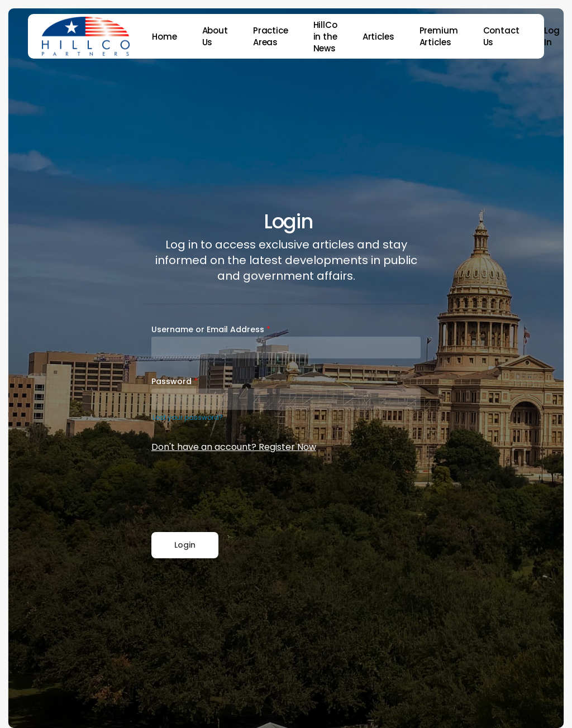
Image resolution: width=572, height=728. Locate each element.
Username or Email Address (211, 329)
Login (185, 545)
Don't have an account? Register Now (234, 447)
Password (175, 381)
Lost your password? (188, 417)
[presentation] (236, 494)
